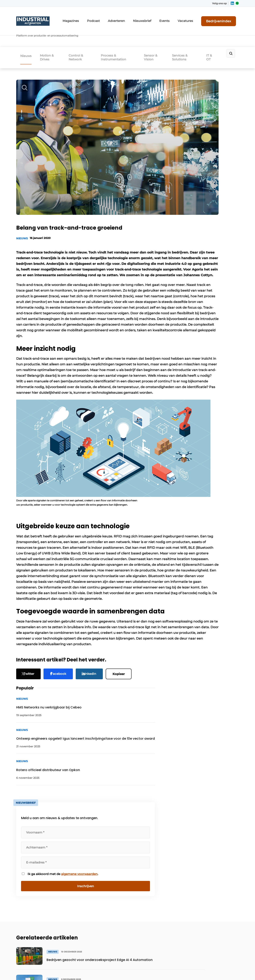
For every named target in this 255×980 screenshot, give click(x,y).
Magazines (95, 18)
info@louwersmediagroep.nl (214, 863)
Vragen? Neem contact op (206, 792)
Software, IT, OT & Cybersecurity (29, 894)
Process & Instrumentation (119, 37)
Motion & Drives (51, 37)
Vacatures (194, 18)
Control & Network (81, 37)
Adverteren (134, 18)
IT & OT (214, 37)
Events (176, 18)
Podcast (114, 18)
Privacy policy (230, 970)
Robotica (23, 853)
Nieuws (26, 36)
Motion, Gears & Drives (33, 845)
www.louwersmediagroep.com (216, 945)
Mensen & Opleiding (31, 904)
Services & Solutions (185, 37)
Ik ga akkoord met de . (206, 269)
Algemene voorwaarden (202, 970)
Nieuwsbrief (157, 18)
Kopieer (123, 650)
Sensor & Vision (154, 37)
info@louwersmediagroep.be (215, 924)
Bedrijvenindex (224, 18)
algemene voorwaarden (206, 271)
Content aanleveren (87, 860)
